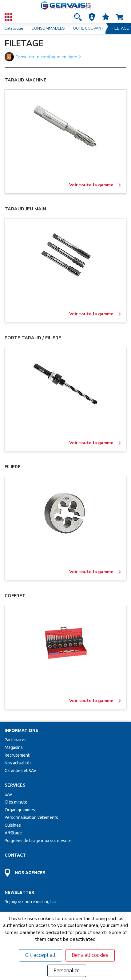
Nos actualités (18, 763)
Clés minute (16, 802)
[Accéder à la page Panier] (119, 17)
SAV (8, 794)
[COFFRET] (65, 642)
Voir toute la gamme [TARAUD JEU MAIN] (95, 314)
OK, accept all (40, 955)
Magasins (14, 747)
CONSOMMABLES (48, 28)
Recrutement (17, 755)
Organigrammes (20, 810)
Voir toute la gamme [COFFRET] (95, 701)
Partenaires (16, 740)
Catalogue (14, 28)
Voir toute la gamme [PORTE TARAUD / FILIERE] (95, 443)
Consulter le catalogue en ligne (43, 57)
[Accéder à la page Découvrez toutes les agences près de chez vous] (65, 871)
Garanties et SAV (20, 771)
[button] (92, 17)
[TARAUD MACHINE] (65, 126)
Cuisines (13, 825)
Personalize (67, 971)
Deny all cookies (90, 955)
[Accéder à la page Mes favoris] (106, 17)
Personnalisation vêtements (31, 817)
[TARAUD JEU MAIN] (65, 255)
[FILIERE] (65, 513)
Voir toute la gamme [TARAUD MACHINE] (95, 185)
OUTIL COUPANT (88, 28)
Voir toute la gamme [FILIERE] (95, 572)
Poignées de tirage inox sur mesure (38, 841)
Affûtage (13, 833)
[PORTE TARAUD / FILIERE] (65, 384)
